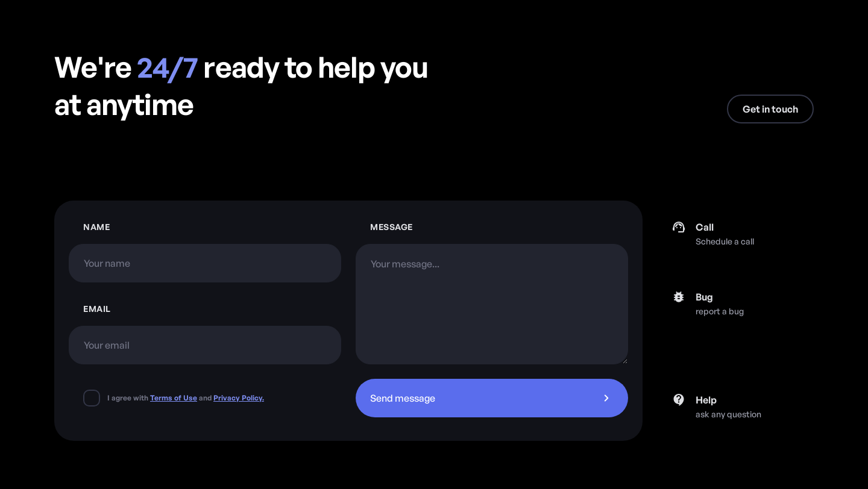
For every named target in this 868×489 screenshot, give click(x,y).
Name (96, 227)
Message (392, 227)
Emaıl (97, 309)
